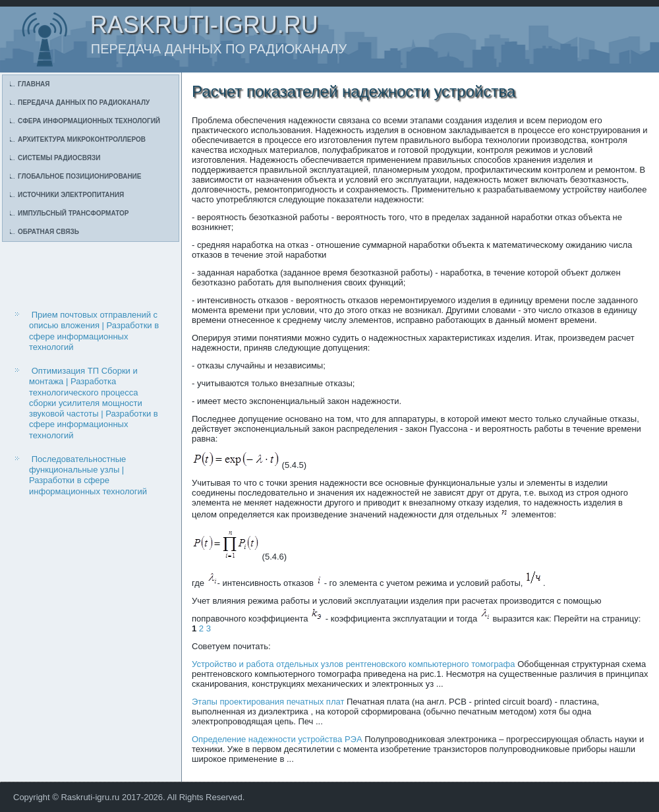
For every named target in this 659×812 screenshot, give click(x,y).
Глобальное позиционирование (79, 176)
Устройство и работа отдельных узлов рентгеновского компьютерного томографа (354, 664)
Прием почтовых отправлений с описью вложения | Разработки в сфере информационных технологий (94, 331)
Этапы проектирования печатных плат (268, 702)
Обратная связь (48, 232)
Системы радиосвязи (59, 158)
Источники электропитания (71, 195)
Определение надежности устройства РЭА (277, 739)
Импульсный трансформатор (73, 213)
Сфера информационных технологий (89, 121)
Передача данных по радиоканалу (84, 102)
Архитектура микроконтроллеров (82, 139)
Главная (34, 84)
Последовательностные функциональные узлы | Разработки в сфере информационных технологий (88, 475)
